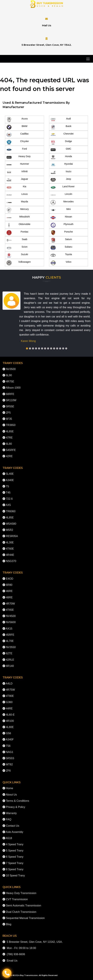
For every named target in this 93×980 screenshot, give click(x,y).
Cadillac (18, 135)
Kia (16, 187)
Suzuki (17, 255)
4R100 (10, 718)
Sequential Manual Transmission (25, 915)
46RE (9, 589)
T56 (8, 743)
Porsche (62, 233)
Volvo (61, 263)
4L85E (10, 515)
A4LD (9, 681)
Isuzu (61, 172)
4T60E (10, 546)
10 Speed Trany (15, 873)
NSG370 (11, 559)
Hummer (18, 165)
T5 (7, 484)
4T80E (10, 693)
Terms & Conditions (18, 798)
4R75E (10, 379)
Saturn (61, 240)
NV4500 (11, 614)
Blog (9, 922)
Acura (17, 120)
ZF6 (8, 768)
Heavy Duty (19, 157)
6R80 (9, 582)
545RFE (11, 448)
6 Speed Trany (15, 854)
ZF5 (8, 410)
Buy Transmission (29, 975)
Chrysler (18, 142)
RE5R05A (12, 534)
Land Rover (63, 187)
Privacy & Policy (15, 804)
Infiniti (17, 172)
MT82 (9, 762)
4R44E (10, 552)
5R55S (10, 756)
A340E (10, 478)
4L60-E (10, 712)
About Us (11, 792)
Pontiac (18, 233)
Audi (61, 120)
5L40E (10, 471)
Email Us (11, 958)
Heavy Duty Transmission (21, 891)
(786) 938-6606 (15, 952)
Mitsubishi (18, 218)
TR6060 (11, 509)
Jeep (61, 180)
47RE (9, 435)
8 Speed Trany (15, 867)
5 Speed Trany (15, 848)
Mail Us (47, 25)
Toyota (61, 255)
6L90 (9, 373)
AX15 (9, 626)
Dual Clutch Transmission (21, 909)
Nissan (61, 218)
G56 (8, 731)
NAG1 (10, 749)
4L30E (10, 540)
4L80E (10, 725)
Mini (61, 210)
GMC (61, 150)
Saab (17, 240)
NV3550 (11, 645)
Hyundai (62, 165)
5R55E (10, 404)
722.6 (9, 496)
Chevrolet (62, 135)
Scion (17, 248)
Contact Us (12, 823)
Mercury (18, 210)
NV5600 (11, 620)
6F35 (9, 416)
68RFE (10, 391)
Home (9, 786)
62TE (9, 651)
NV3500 (11, 366)
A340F (10, 737)
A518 (9, 836)
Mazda (17, 203)
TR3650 (11, 423)
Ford (17, 150)
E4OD (10, 576)
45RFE (10, 632)
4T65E (10, 607)
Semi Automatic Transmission (23, 903)
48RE (9, 595)
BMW (17, 127)
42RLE (10, 657)
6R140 (10, 663)
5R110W (11, 398)
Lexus (17, 195)
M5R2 (9, 527)
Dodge (61, 142)
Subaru (61, 248)
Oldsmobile (18, 225)
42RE (9, 454)
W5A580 (11, 521)
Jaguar (17, 180)
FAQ (9, 817)
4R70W (10, 601)
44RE (9, 706)
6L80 (9, 441)
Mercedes (62, 203)
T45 (8, 490)
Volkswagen (19, 263)
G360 (9, 700)
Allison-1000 (13, 385)
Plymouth (62, 225)
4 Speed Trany (15, 842)
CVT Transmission (17, 897)
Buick (61, 127)
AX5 (8, 502)
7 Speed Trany (15, 860)
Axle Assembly (15, 829)
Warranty (11, 811)
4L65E (10, 429)
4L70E (10, 638)
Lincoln (61, 195)
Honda (61, 157)
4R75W (10, 687)
